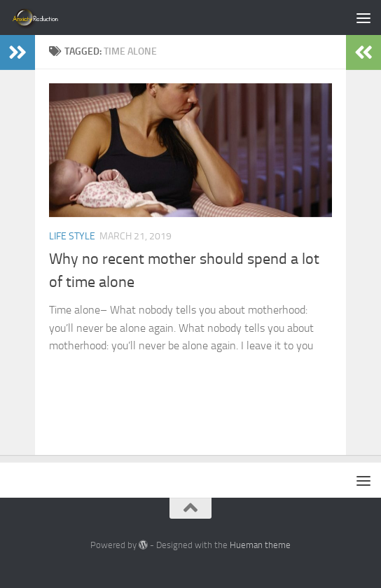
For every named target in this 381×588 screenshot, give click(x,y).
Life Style (72, 236)
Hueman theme (260, 545)
